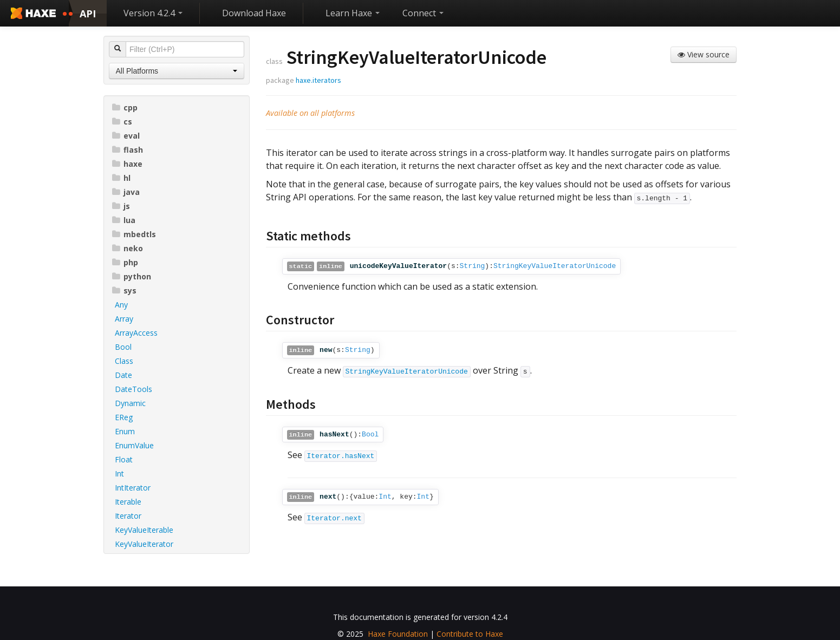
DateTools (134, 389)
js (121, 206)
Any (121, 305)
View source (704, 54)
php (125, 262)
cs (122, 122)
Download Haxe (254, 13)
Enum (125, 431)
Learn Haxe (353, 13)
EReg (124, 417)
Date (123, 375)
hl (121, 178)
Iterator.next (334, 518)
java (126, 192)
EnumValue (134, 445)
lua (124, 220)
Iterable (128, 502)
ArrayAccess (136, 333)
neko (128, 248)
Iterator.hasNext (341, 456)
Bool (123, 347)
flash (128, 150)
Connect (423, 13)
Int (119, 474)
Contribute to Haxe (470, 634)
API (88, 14)
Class (124, 361)
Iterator (128, 516)
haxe (127, 164)
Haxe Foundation (398, 634)
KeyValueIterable (144, 530)
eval (126, 136)
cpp (125, 107)
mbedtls (134, 234)
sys (124, 290)
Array (124, 319)
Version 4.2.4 (153, 13)
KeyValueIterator (144, 544)
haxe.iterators (318, 80)
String (473, 266)
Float (124, 459)
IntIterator (133, 488)
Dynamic (130, 403)
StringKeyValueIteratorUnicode (555, 266)
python (132, 276)
